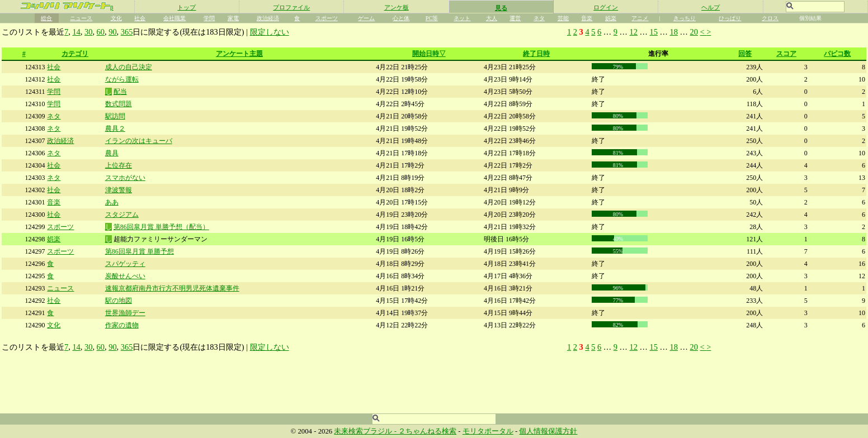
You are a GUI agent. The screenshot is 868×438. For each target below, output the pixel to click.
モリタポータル (488, 431)
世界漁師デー (125, 313)
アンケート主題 (239, 54)
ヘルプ (711, 7)
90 (112, 32)
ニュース (81, 18)
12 (634, 32)
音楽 (587, 18)
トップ (187, 7)
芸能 (563, 18)
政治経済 (268, 18)
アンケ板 (397, 7)
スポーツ (327, 18)
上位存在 (119, 165)
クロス (770, 18)
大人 (492, 18)
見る (501, 8)
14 (76, 32)
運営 (515, 18)
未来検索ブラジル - (366, 431)
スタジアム (122, 215)
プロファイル (291, 7)
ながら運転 (122, 79)
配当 (120, 92)
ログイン (606, 7)
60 (101, 32)
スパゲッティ (125, 264)
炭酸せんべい (125, 276)
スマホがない (125, 178)
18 (674, 32)
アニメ (640, 18)
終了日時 (536, 54)
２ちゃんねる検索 (427, 431)
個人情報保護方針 (548, 431)
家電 (233, 18)
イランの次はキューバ (139, 141)
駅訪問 (115, 116)
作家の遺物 (122, 325)
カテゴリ (75, 54)
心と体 (401, 18)
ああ (112, 202)
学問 (209, 18)
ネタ (539, 18)
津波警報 (119, 190)
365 (127, 32)
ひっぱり (730, 18)
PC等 (432, 18)
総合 (46, 18)
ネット (462, 18)
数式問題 (119, 104)
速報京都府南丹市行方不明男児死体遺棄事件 (172, 288)
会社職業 (174, 18)
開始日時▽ (429, 54)
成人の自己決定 (129, 67)
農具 (112, 153)
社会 (140, 18)
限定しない (270, 32)
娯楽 (611, 18)
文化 (116, 18)
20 (694, 32)
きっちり (685, 18)
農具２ (115, 128)
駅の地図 (119, 301)
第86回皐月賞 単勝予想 (140, 251)
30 (88, 32)
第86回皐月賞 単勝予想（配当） (161, 227)
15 (654, 32)
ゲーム (366, 18)
